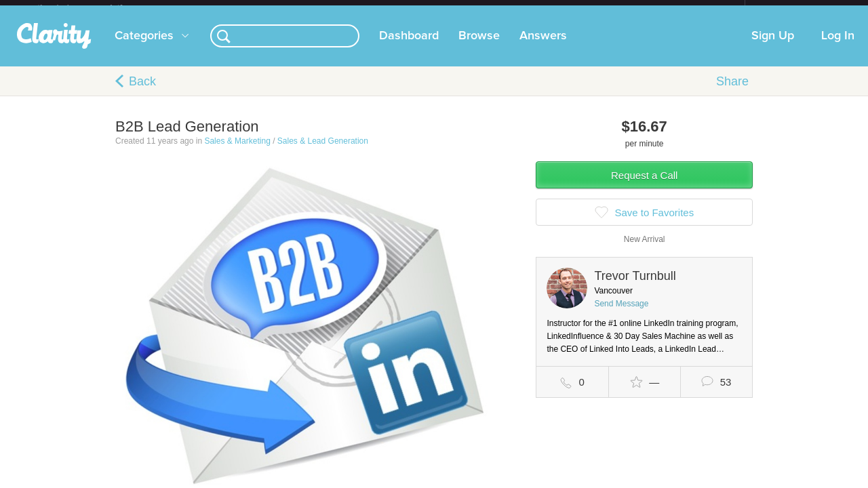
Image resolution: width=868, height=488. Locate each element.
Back (142, 92)
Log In (838, 47)
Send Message (621, 314)
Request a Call (644, 186)
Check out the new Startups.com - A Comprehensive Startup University (597, 9)
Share (732, 92)
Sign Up (773, 47)
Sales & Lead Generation (323, 152)
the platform (94, 8)
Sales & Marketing (237, 152)
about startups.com (793, 9)
